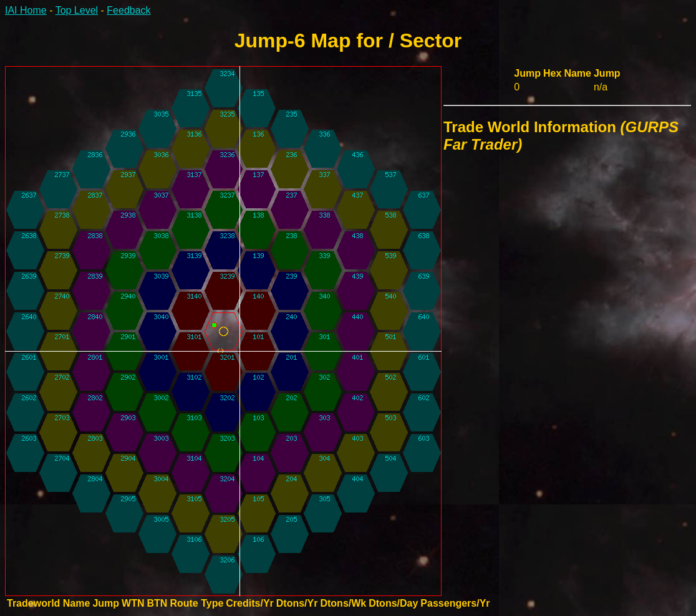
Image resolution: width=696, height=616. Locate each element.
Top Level (77, 10)
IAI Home (26, 10)
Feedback (128, 10)
